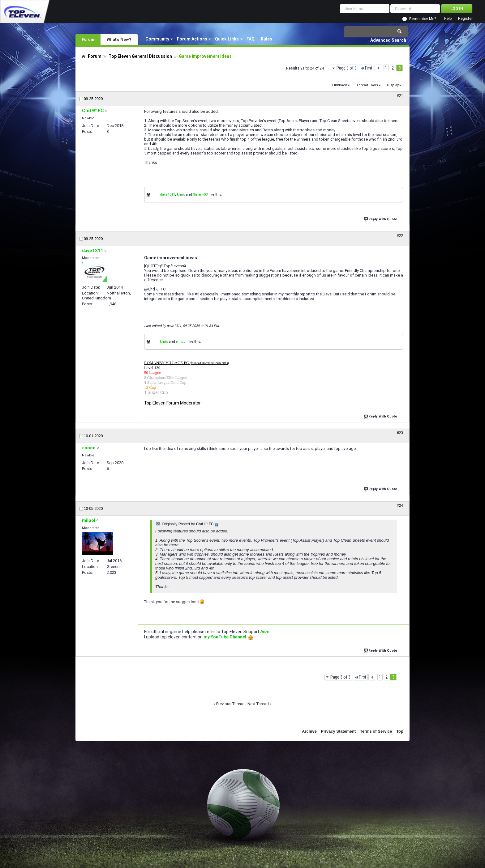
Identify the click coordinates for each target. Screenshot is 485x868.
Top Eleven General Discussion (140, 56)
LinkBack (340, 85)
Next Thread (258, 704)
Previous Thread (230, 704)
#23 (400, 433)
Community (157, 39)
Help (448, 19)
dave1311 (167, 195)
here (265, 632)
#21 (400, 96)
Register (465, 19)
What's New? (119, 39)
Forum (88, 39)
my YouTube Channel (225, 637)
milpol (181, 342)
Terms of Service (376, 731)
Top (400, 731)
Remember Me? (423, 19)
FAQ (251, 39)
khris (181, 195)
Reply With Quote (381, 219)
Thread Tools (367, 85)
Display (393, 85)
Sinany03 (200, 195)
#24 (400, 506)
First (366, 68)
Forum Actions (192, 39)
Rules (266, 39)
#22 (400, 236)
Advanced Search (388, 40)
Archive (309, 731)
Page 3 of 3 (347, 68)
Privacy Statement (338, 731)
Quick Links (227, 39)
